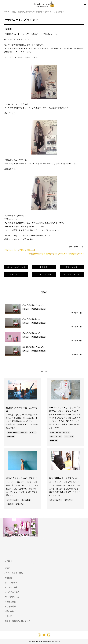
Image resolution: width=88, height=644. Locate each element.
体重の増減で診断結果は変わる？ (22, 478)
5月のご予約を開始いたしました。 (33, 305)
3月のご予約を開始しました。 (32, 333)
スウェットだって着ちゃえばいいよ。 (21, 250)
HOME (7, 568)
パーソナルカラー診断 (14, 573)
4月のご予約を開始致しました (32, 319)
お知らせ (25, 309)
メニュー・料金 (11, 587)
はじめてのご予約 (12, 592)
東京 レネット (56, 641)
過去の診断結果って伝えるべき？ (65, 478)
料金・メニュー (16, 274)
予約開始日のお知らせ (38, 309)
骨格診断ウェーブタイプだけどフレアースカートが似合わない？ (56, 254)
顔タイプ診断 (72, 267)
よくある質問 (10, 607)
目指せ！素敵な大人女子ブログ (17, 433)
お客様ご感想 (10, 602)
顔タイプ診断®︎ (11, 583)
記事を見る (11, 437)
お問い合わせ (10, 611)
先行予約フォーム (72, 274)
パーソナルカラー (56, 436)
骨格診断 (8, 29)
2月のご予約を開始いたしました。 (33, 347)
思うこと (33, 433)
